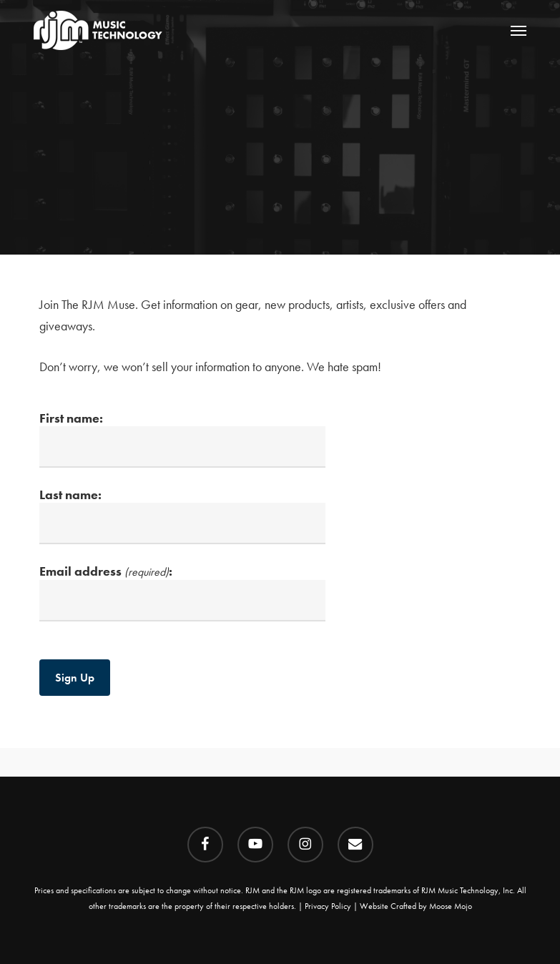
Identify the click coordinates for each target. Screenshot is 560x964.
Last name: (182, 515)
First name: (182, 439)
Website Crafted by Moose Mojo (416, 906)
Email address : (182, 592)
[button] (519, 30)
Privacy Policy (328, 906)
